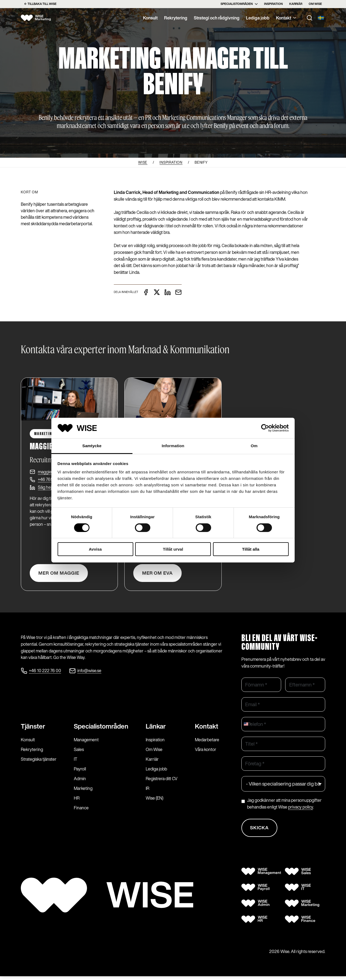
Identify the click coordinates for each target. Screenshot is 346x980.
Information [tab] (173, 446)
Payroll (80, 772)
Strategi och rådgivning (217, 18)
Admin (80, 782)
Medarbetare (207, 743)
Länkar (156, 729)
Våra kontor (206, 752)
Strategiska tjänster (39, 762)
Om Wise (315, 4)
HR (77, 801)
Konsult (150, 18)
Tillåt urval (173, 549)
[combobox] (247, 726)
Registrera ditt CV (162, 782)
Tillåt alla (251, 549)
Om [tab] (254, 446)
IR (147, 791)
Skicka (260, 831)
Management (86, 743)
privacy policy (301, 809)
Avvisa (95, 549)
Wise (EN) (154, 801)
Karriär (296, 4)
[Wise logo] (38, 18)
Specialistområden (239, 4)
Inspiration (273, 4)
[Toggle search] (310, 18)
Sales (79, 752)
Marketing (83, 791)
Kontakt (286, 18)
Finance (81, 811)
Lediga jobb (258, 18)
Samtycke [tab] (92, 446)
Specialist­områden (101, 729)
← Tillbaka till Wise (40, 4)
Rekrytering (176, 18)
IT (76, 762)
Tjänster (33, 729)
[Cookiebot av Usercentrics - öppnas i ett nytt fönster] (265, 428)
